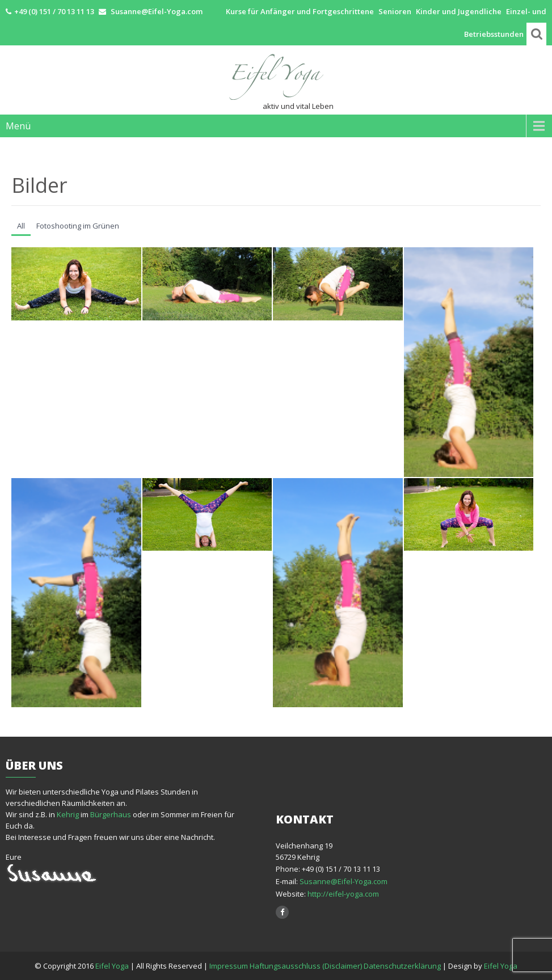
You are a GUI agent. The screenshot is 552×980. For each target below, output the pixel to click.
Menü (18, 126)
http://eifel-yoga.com (342, 894)
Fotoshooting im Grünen (78, 226)
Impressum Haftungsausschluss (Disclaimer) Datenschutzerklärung (325, 966)
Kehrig (68, 814)
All (21, 226)
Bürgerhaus (111, 814)
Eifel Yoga (113, 966)
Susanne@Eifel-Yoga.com (344, 881)
